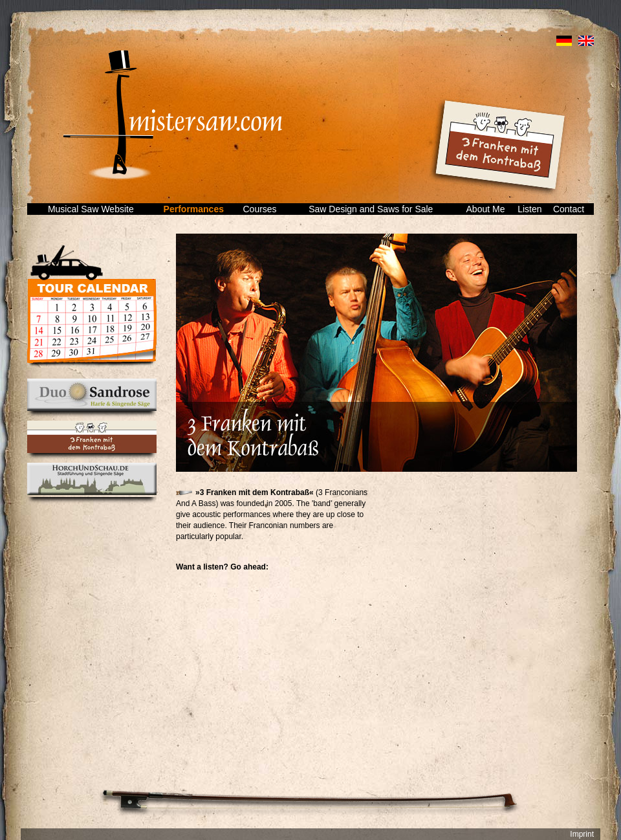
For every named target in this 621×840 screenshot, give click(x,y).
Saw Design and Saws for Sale (371, 209)
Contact (569, 209)
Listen (529, 209)
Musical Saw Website (91, 209)
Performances (194, 209)
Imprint (582, 834)
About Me (486, 209)
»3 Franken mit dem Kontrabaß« (255, 492)
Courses (259, 209)
